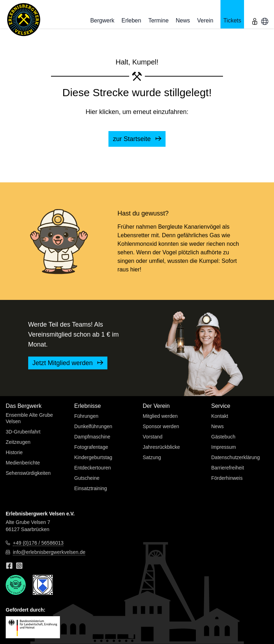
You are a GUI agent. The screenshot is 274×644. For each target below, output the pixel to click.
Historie (14, 452)
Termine (159, 20)
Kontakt (220, 416)
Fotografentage (91, 447)
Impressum (224, 447)
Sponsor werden (161, 426)
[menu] (255, 14)
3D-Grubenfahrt (23, 432)
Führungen (86, 416)
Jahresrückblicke (161, 447)
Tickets (232, 20)
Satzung (152, 457)
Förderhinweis (227, 478)
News (183, 20)
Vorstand (153, 437)
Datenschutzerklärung (235, 457)
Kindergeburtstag (93, 457)
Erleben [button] (131, 20)
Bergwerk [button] (102, 20)
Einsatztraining (91, 488)
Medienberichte (23, 463)
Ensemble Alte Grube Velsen (29, 418)
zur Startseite (137, 139)
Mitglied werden (160, 416)
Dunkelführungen (93, 426)
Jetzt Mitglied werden (68, 363)
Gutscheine (87, 478)
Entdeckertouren (93, 468)
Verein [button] (205, 20)
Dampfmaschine (92, 437)
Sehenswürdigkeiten (28, 473)
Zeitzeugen (18, 442)
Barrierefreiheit (228, 468)
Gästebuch (223, 437)
